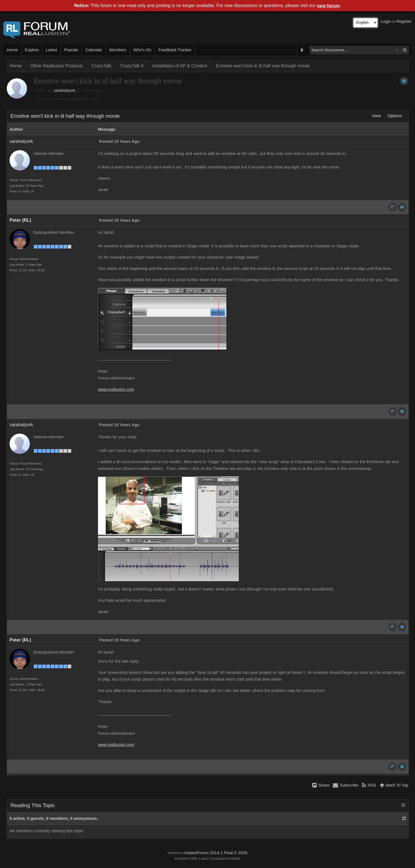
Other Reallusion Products (57, 66)
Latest (52, 50)
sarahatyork (65, 90)
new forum (328, 6)
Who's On (142, 50)
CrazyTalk (101, 66)
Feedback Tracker (175, 50)
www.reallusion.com (116, 389)
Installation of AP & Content (180, 66)
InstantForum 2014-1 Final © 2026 (216, 853)
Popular (71, 50)
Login (386, 21)
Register (404, 21)
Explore (32, 50)
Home (12, 50)
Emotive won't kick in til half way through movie (263, 66)
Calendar (94, 50)
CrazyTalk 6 (132, 66)
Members (118, 50)
